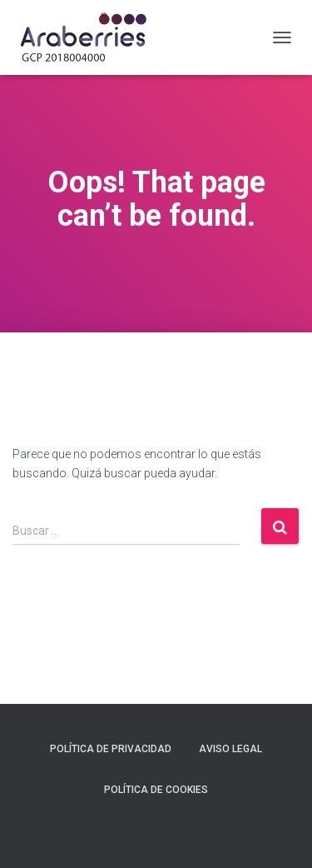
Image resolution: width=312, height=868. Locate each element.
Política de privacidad (111, 749)
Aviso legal (230, 749)
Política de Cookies (156, 790)
